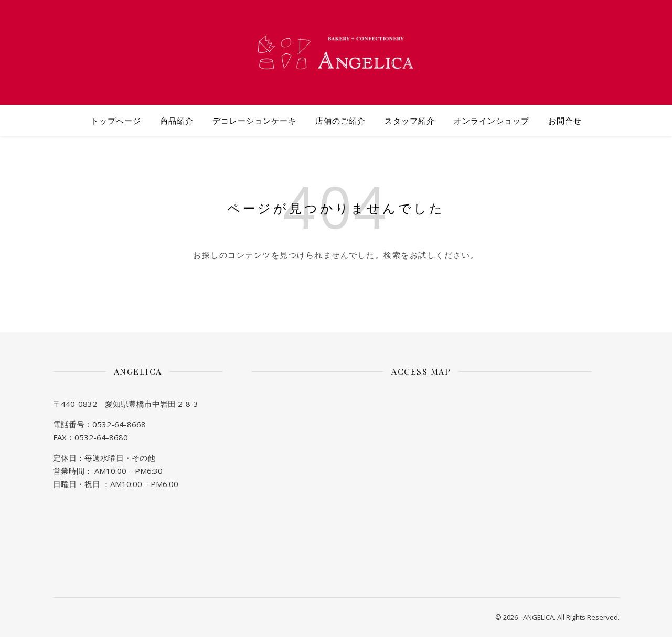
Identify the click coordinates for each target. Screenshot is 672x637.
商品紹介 (177, 121)
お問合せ (565, 121)
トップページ (116, 121)
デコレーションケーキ (254, 121)
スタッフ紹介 (410, 121)
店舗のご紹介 (340, 121)
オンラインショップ (492, 121)
